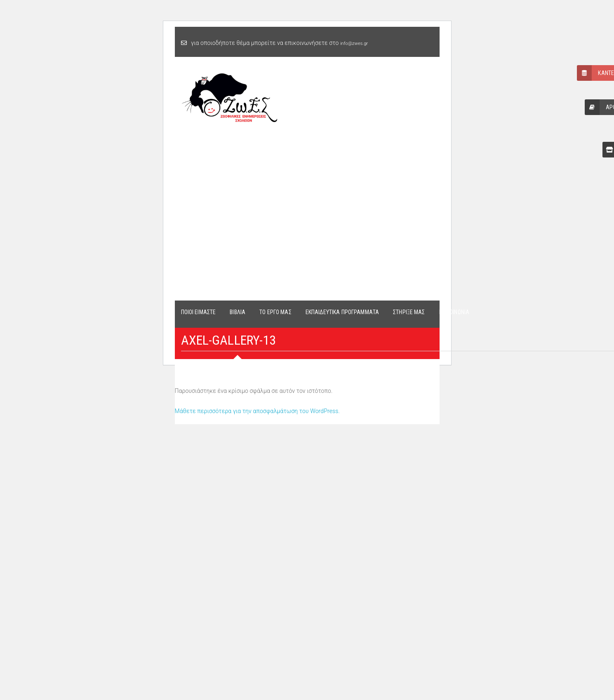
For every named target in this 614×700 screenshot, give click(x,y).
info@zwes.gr (354, 43)
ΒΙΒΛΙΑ (238, 312)
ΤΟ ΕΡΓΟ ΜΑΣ (275, 312)
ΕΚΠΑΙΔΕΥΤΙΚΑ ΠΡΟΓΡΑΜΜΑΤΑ (342, 312)
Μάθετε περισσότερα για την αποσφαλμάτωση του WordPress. (258, 411)
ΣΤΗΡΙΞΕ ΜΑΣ (409, 312)
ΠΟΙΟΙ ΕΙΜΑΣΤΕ (199, 312)
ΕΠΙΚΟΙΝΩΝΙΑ (454, 312)
